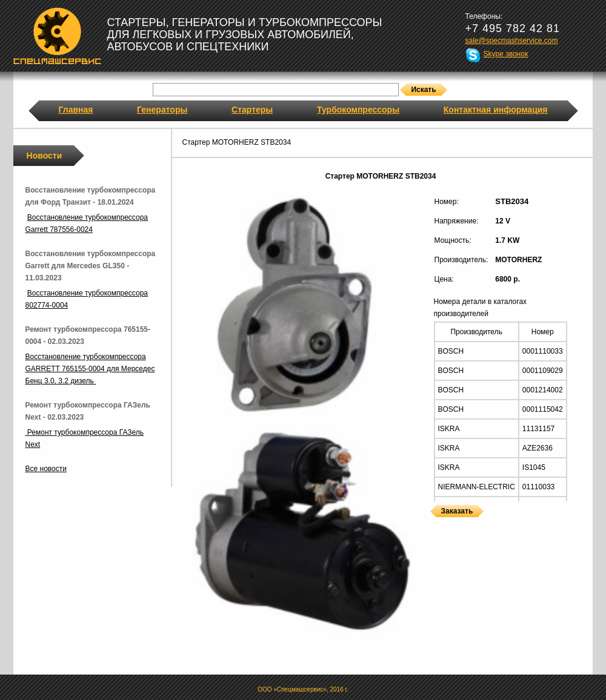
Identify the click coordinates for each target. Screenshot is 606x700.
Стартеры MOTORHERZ (434, 525)
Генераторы (162, 110)
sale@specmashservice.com (512, 41)
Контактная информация (496, 110)
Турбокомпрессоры (358, 110)
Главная (76, 110)
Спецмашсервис (57, 36)
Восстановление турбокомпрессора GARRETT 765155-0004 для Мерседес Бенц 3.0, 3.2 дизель (90, 369)
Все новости (46, 469)
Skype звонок (506, 54)
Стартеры (252, 110)
